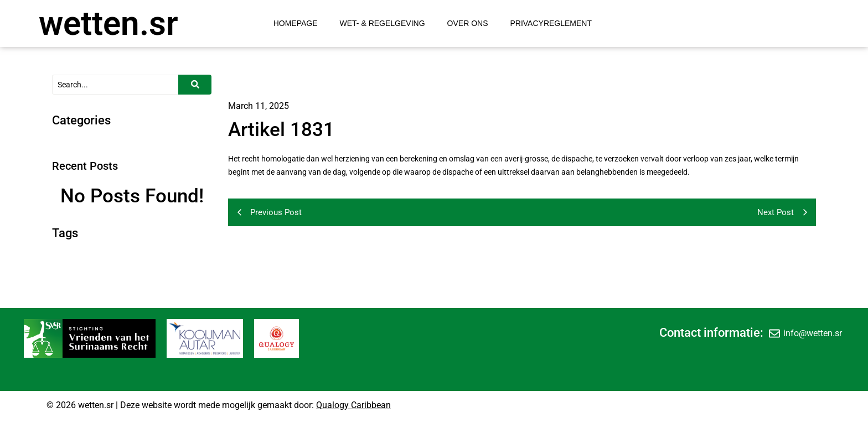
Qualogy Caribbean (353, 405)
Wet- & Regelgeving (383, 23)
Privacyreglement (551, 23)
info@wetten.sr (813, 333)
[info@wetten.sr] (774, 333)
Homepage (296, 23)
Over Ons (468, 23)
